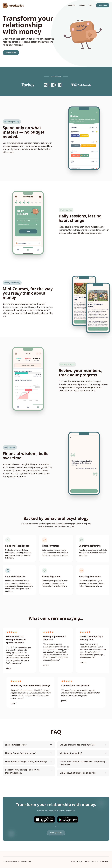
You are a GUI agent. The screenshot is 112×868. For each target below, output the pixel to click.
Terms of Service (91, 861)
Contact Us (105, 861)
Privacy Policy (76, 861)
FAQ (91, 5)
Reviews (82, 5)
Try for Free (11, 53)
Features (72, 5)
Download (103, 5)
